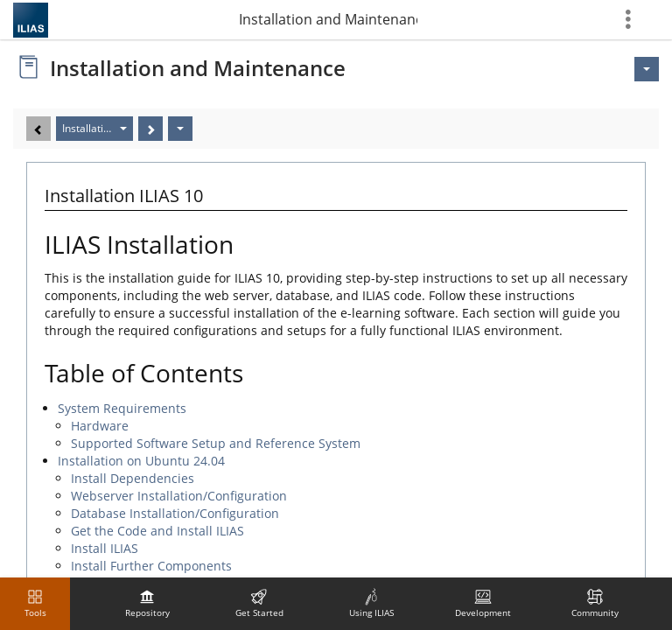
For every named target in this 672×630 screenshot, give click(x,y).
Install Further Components (151, 566)
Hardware (100, 426)
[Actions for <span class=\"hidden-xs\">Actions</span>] (647, 69)
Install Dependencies (133, 478)
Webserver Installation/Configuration (179, 496)
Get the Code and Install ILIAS (157, 531)
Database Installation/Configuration (175, 513)
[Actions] (180, 129)
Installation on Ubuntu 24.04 (141, 461)
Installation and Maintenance (328, 19)
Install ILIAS (105, 548)
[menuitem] (147, 604)
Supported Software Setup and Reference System (216, 443)
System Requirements (122, 408)
